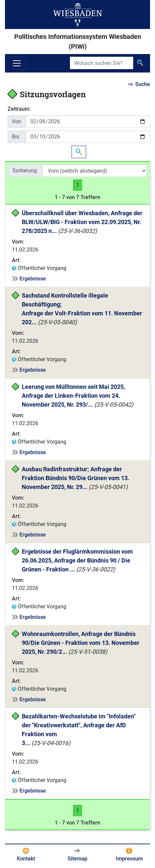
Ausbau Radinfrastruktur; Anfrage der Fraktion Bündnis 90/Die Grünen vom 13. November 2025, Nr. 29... (76, 478)
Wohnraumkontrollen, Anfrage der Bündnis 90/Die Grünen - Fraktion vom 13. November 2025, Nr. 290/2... (81, 643)
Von (16, 121)
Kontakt (26, 859)
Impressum (129, 859)
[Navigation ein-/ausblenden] (17, 63)
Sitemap (77, 859)
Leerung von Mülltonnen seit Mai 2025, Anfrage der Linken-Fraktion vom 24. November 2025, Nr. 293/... (74, 396)
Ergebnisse (33, 279)
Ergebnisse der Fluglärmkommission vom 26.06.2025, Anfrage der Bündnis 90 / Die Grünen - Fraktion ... (78, 560)
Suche (143, 84)
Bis (15, 137)
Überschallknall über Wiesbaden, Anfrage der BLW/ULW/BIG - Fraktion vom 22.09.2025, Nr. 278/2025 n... (83, 222)
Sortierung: (25, 171)
